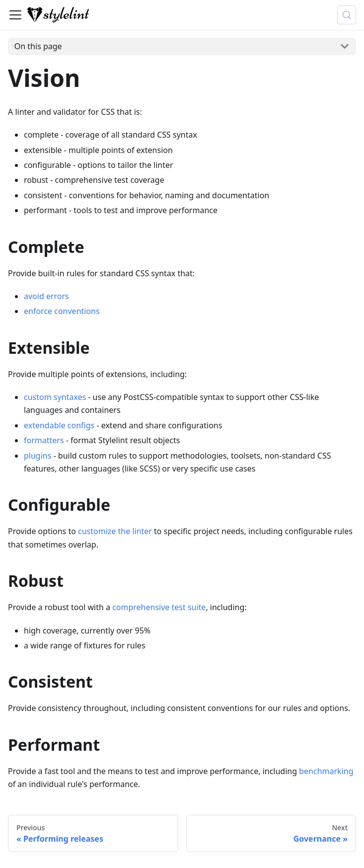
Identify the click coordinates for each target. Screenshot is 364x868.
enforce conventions (62, 311)
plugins (37, 456)
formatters (44, 440)
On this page (38, 46)
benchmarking (326, 771)
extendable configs (59, 425)
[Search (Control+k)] (347, 15)
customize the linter (115, 531)
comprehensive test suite (159, 607)
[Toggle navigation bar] (15, 15)
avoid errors (46, 296)
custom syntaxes (55, 397)
